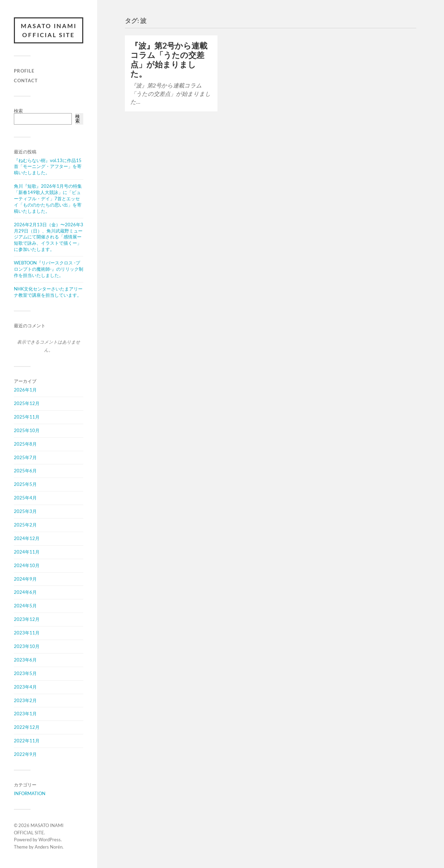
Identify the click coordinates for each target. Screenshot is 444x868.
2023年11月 (27, 633)
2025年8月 (25, 444)
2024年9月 (25, 579)
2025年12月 (27, 403)
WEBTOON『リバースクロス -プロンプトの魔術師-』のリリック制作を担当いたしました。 (49, 269)
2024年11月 (27, 552)
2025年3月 (25, 511)
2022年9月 (25, 754)
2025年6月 (25, 471)
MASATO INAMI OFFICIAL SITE (49, 30)
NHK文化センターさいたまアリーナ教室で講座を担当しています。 (48, 292)
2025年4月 (25, 498)
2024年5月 (25, 606)
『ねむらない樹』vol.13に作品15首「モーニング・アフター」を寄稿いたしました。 (48, 167)
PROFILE (24, 71)
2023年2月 (25, 700)
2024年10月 (27, 565)
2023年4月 (25, 687)
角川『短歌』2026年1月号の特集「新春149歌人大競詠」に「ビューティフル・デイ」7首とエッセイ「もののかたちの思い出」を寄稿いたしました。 (48, 199)
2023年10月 (27, 646)
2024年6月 (25, 592)
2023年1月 (25, 714)
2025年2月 (25, 525)
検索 (18, 111)
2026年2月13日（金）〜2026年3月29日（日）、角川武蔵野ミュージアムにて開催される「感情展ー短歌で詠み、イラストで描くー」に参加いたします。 (49, 237)
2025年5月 (25, 484)
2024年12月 (27, 538)
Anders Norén (49, 847)
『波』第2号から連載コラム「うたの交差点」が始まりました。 (169, 60)
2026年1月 (25, 390)
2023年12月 (27, 619)
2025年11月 (27, 417)
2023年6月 (25, 660)
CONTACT (26, 81)
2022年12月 (27, 727)
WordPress (50, 840)
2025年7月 (25, 457)
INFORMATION (30, 793)
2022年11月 (27, 741)
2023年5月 (25, 673)
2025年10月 (27, 430)
